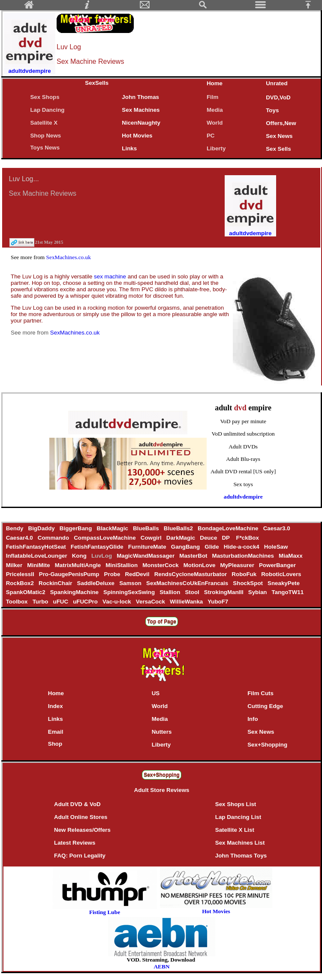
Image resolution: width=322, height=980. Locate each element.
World (215, 123)
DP (227, 538)
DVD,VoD (278, 97)
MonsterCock (161, 565)
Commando (54, 538)
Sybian (258, 592)
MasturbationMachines (244, 556)
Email (56, 732)
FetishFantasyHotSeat (37, 547)
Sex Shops (45, 97)
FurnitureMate (148, 547)
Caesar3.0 (277, 528)
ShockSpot (249, 583)
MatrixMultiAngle (78, 565)
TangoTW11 (288, 592)
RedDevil (138, 574)
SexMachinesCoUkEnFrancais (188, 583)
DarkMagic (182, 538)
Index (56, 706)
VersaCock (151, 602)
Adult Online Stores (81, 817)
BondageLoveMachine (229, 528)
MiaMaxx (290, 556)
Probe (113, 574)
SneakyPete (283, 583)
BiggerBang (77, 528)
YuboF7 (218, 602)
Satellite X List (235, 830)
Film (212, 97)
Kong (80, 556)
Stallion (170, 592)
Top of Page (162, 621)
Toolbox (18, 602)
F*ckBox (248, 538)
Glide (213, 547)
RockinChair (56, 583)
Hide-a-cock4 (242, 547)
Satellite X (44, 123)
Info (253, 719)
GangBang (186, 547)
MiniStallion (123, 565)
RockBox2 (21, 583)
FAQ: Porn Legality (80, 856)
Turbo (41, 602)
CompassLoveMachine (106, 538)
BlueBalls (147, 528)
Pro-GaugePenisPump (70, 574)
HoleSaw (276, 547)
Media (215, 110)
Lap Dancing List (238, 817)
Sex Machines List (240, 843)
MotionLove (200, 565)
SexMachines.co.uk (69, 257)
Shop (55, 744)
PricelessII (21, 574)
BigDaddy (42, 528)
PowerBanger (277, 565)
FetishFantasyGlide (98, 547)
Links (129, 148)
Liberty (216, 148)
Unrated (277, 83)
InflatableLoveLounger (37, 556)
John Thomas (140, 97)
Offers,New (281, 123)
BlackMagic (113, 528)
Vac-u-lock (117, 602)
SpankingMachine (75, 592)
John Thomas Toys (241, 856)
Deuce (209, 538)
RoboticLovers (281, 574)
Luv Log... (24, 179)
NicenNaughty (141, 123)
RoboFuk (245, 574)
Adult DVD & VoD (77, 804)
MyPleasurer (238, 565)
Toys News (45, 148)
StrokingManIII (224, 592)
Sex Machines (141, 110)
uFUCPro (86, 602)
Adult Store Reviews (162, 790)
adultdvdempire (243, 497)
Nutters (162, 732)
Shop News (45, 136)
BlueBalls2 (179, 528)
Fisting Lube (105, 912)
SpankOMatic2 (26, 592)
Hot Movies (137, 136)
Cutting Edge (265, 706)
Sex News (279, 136)
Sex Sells (278, 149)
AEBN (161, 967)
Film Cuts (260, 693)
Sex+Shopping (267, 745)
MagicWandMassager (146, 556)
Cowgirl (152, 538)
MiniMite (39, 565)
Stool (193, 592)
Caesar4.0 (20, 538)
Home (215, 83)
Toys (272, 110)
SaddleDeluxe (97, 583)
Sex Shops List (236, 804)
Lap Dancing (47, 110)
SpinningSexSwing (130, 592)
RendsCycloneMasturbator (191, 574)
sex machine (111, 276)
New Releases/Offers (82, 830)
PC (212, 136)
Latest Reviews (75, 843)
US (156, 693)
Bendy (15, 528)
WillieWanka (187, 602)
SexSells (97, 83)
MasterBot (194, 556)
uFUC (62, 602)
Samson (131, 583)
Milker (15, 565)
